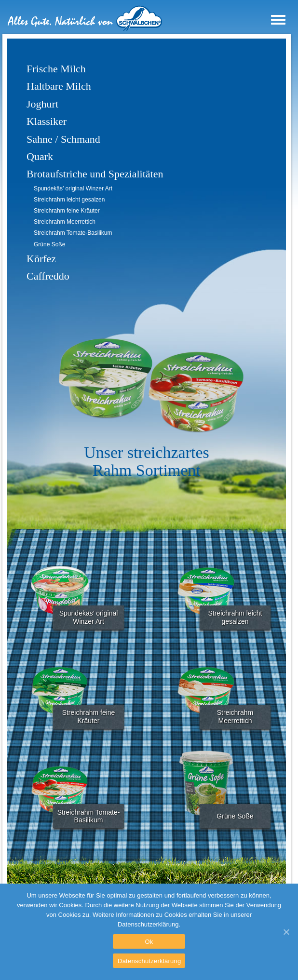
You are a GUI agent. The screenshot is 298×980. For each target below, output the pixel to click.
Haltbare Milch (59, 86)
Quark (40, 156)
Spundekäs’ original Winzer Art (73, 188)
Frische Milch (56, 69)
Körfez (41, 259)
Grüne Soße (49, 244)
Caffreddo (48, 276)
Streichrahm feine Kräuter (67, 211)
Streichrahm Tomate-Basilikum (73, 233)
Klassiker (47, 121)
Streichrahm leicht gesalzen (69, 200)
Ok (149, 942)
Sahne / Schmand (63, 139)
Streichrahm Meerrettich (65, 222)
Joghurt (42, 104)
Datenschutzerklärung (149, 961)
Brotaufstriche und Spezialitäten (95, 174)
